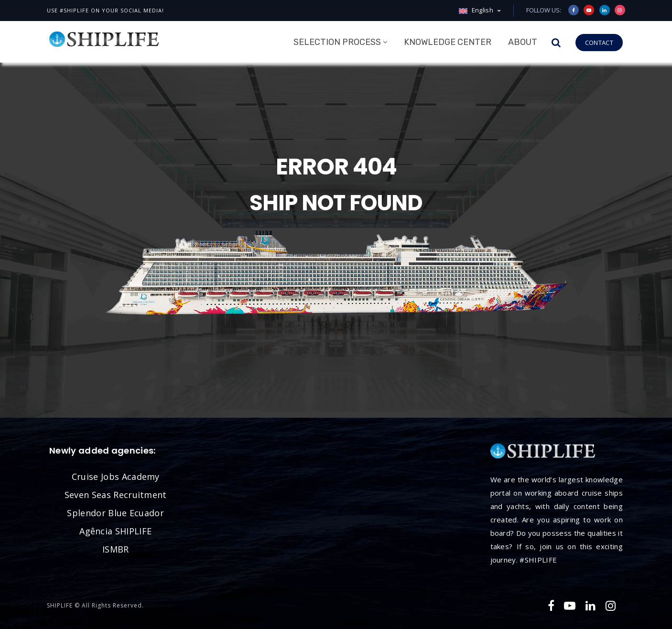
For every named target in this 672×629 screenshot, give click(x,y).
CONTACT (599, 43)
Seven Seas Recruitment (116, 495)
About (523, 42)
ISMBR (116, 549)
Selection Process (337, 42)
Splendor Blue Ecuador (115, 513)
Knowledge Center (448, 42)
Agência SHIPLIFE (115, 531)
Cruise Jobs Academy (116, 477)
